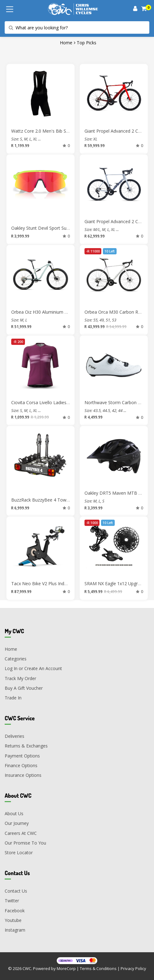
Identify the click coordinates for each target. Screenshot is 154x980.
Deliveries (14, 736)
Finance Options (21, 765)
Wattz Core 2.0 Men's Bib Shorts (44, 131)
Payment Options (22, 756)
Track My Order (20, 678)
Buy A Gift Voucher (24, 688)
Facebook (15, 911)
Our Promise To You (25, 843)
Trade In (13, 698)
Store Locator (19, 853)
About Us (14, 813)
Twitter (12, 901)
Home (66, 43)
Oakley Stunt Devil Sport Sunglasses (48, 228)
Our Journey (17, 823)
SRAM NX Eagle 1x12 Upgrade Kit (118, 583)
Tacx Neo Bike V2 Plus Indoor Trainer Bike (54, 583)
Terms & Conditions (98, 968)
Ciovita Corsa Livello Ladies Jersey (46, 402)
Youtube (13, 920)
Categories (16, 659)
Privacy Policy (133, 968)
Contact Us (16, 891)
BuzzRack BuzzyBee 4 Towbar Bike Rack (53, 500)
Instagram (15, 930)
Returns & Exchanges (26, 746)
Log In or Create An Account (33, 668)
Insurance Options (23, 775)
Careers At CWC (21, 833)
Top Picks (87, 43)
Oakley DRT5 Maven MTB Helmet (119, 493)
